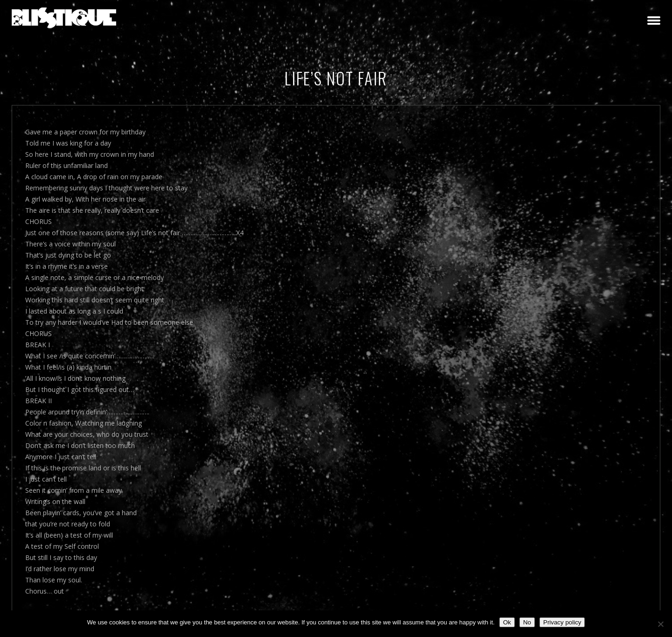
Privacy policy (562, 622)
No (527, 622)
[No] (660, 624)
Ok (507, 622)
